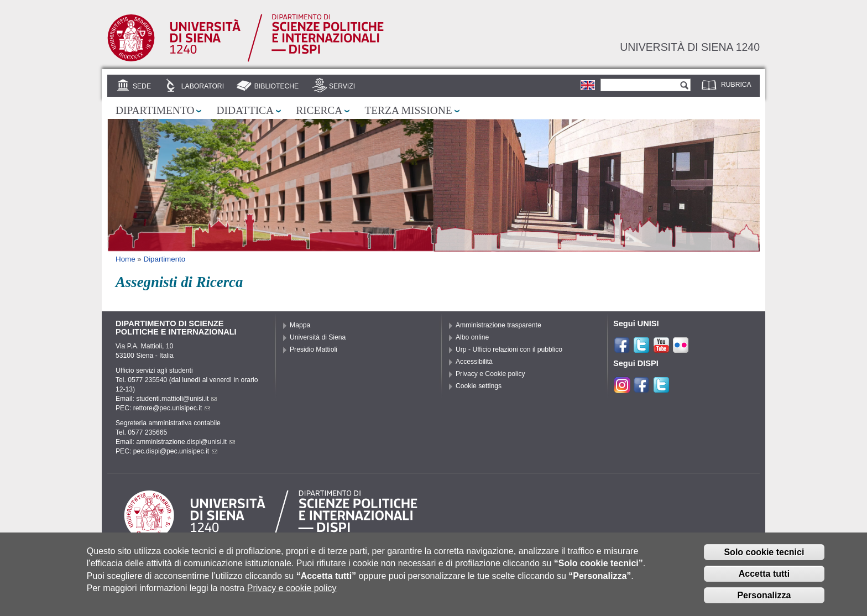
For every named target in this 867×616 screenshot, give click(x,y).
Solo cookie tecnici (764, 554)
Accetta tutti (764, 576)
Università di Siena (318, 337)
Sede (142, 86)
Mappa (300, 325)
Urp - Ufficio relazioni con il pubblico (509, 349)
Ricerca (319, 110)
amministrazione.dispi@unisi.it (186, 442)
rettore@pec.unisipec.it (172, 408)
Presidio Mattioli (314, 349)
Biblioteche (276, 86)
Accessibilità (474, 362)
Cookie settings (479, 386)
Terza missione (408, 110)
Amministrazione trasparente (498, 325)
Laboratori (203, 86)
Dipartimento (155, 110)
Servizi (342, 86)
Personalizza (764, 597)
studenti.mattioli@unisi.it (176, 399)
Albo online (472, 337)
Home (126, 259)
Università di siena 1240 (690, 47)
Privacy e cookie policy (292, 590)
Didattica (245, 110)
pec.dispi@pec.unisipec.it (175, 451)
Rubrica (736, 85)
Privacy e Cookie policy (490, 374)
